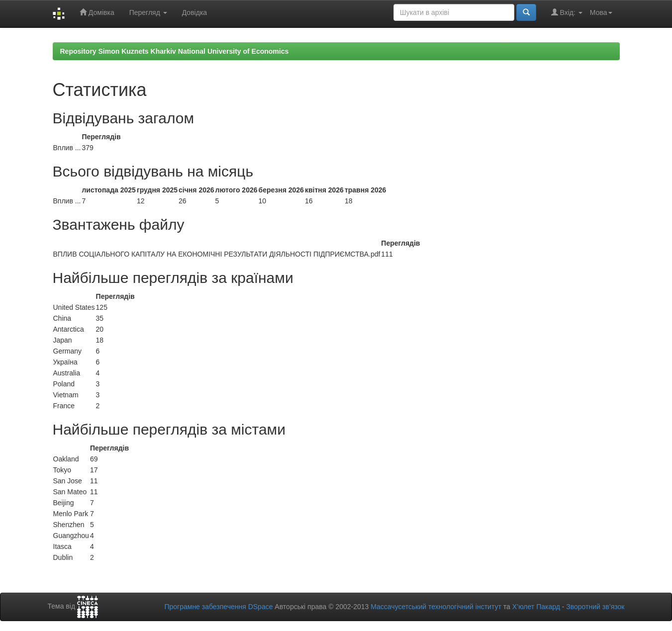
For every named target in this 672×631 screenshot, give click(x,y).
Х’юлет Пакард (536, 607)
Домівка (97, 12)
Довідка (194, 12)
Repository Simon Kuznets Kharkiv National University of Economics (175, 51)
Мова (601, 12)
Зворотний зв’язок (595, 607)
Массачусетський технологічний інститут (436, 607)
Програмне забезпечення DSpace (218, 607)
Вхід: (567, 12)
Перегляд (148, 12)
